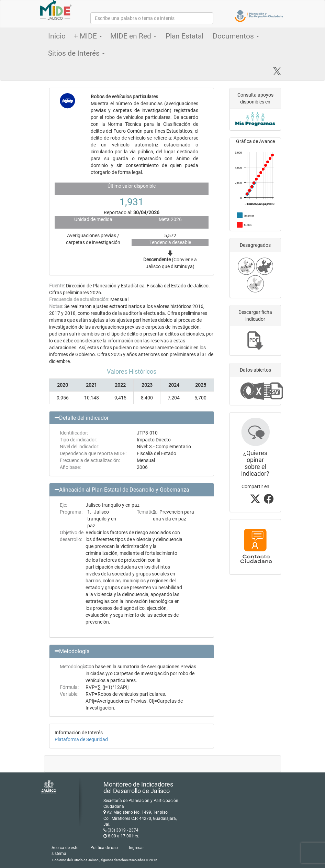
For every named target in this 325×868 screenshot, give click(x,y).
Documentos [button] (236, 36)
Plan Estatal (184, 36)
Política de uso (104, 848)
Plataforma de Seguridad (81, 739)
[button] (132, 418)
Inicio (57, 36)
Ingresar (136, 848)
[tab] (132, 418)
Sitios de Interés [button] (76, 53)
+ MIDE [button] (88, 36)
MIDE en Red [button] (133, 36)
